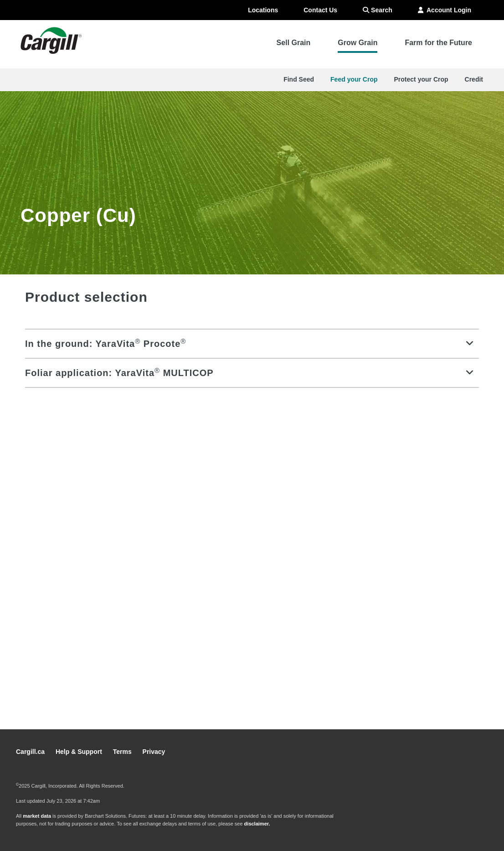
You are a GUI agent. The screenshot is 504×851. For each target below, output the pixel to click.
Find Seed (299, 79)
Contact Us (320, 10)
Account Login (445, 10)
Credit (474, 79)
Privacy (154, 752)
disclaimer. (257, 824)
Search (378, 10)
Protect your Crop (421, 79)
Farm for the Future (438, 43)
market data (37, 816)
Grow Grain (357, 43)
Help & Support (80, 752)
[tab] (252, 343)
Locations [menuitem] (263, 10)
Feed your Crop (354, 79)
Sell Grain (294, 43)
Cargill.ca (31, 752)
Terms (123, 752)
